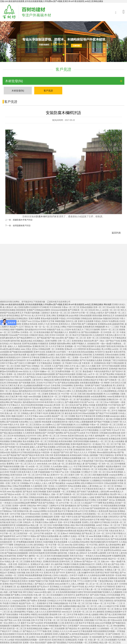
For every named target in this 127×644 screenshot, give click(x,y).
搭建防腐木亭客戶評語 (23, 222)
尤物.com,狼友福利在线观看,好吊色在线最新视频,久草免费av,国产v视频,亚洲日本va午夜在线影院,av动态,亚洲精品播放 (52, 1)
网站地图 (108, 304)
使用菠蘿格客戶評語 (22, 228)
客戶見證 (48, 91)
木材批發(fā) (18, 91)
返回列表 (116, 235)
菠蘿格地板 (8, 295)
